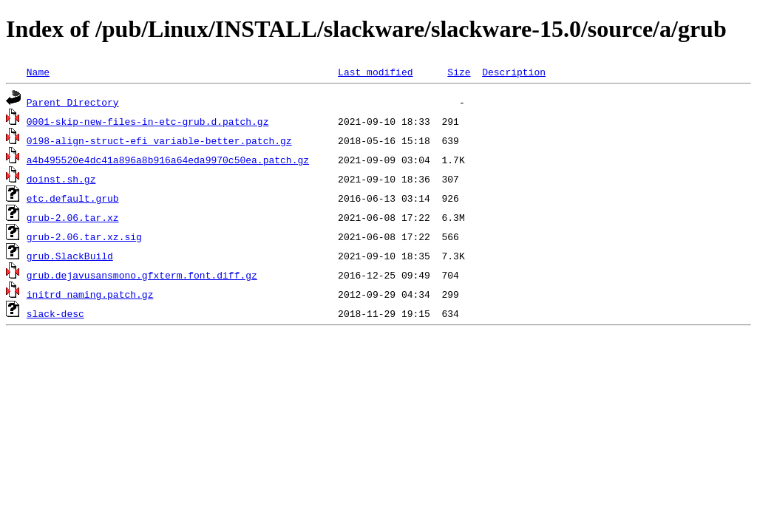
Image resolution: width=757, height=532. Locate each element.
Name (38, 72)
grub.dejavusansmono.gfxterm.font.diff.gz (142, 275)
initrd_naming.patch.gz (90, 294)
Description (514, 72)
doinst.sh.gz (61, 179)
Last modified (375, 72)
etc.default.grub (73, 198)
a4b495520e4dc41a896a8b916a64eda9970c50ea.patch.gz (168, 160)
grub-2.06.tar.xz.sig (84, 236)
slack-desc (55, 313)
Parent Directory (73, 102)
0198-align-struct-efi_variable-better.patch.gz (159, 140)
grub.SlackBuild (70, 256)
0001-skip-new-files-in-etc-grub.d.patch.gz (148, 121)
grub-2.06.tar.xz (73, 217)
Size (459, 72)
